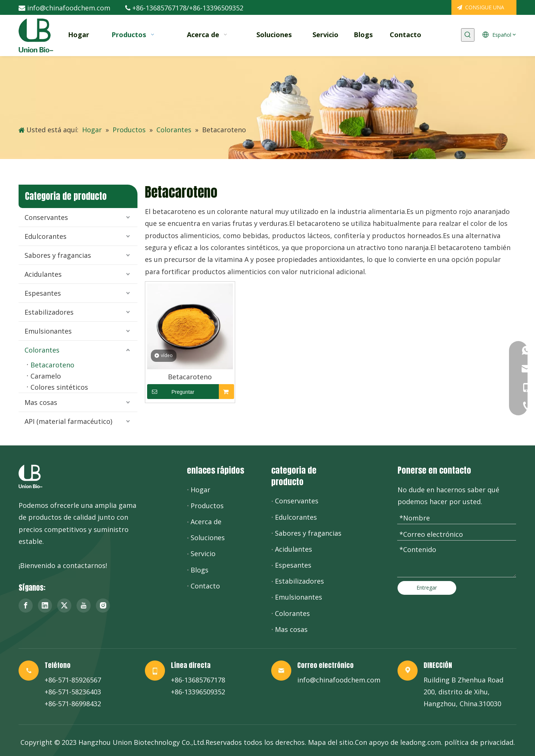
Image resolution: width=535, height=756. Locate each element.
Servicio (203, 554)
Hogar (200, 490)
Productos (207, 506)
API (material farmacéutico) (68, 421)
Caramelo (46, 376)
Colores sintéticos (59, 387)
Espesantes (43, 293)
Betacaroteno (52, 365)
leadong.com (421, 742)
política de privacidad (479, 742)
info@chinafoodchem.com (69, 8)
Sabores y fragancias (58, 255)
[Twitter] (64, 606)
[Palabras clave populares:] (468, 35)
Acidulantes (43, 274)
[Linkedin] (45, 606)
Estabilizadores (49, 312)
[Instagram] (103, 606)
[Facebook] (26, 606)
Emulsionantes (48, 331)
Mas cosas (41, 402)
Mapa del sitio (331, 742)
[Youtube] (84, 606)
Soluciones (208, 538)
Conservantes (46, 217)
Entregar (427, 588)
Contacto (205, 586)
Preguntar (171, 392)
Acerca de (206, 522)
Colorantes (42, 350)
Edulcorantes (46, 236)
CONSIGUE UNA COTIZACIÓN (481, 9)
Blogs (200, 570)
